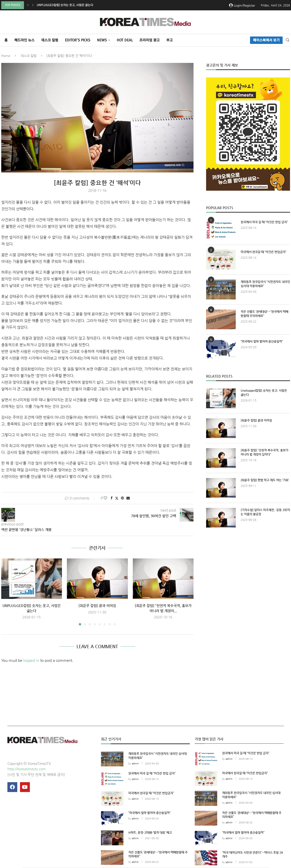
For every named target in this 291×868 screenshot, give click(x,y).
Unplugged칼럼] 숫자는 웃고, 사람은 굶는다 (65, 5)
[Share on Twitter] (117, 498)
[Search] (288, 40)
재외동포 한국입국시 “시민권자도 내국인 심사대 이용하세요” (265, 284)
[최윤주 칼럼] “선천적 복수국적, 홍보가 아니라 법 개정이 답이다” (264, 452)
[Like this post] (105, 498)
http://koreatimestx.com (27, 769)
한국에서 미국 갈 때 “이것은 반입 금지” (264, 222)
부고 (170, 40)
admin (135, 764)
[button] (28, 5)
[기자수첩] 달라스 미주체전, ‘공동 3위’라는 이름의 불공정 (265, 512)
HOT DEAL (125, 40)
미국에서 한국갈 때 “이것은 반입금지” (263, 252)
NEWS (102, 40)
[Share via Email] (128, 498)
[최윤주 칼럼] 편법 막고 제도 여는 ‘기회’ (265, 480)
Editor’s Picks (78, 40)
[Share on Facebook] (112, 498)
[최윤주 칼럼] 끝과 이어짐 (97, 606)
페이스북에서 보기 (266, 40)
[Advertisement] (248, 577)
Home (6, 56)
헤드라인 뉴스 (24, 40)
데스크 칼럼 (50, 40)
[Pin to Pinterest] (122, 498)
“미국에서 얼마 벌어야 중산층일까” (262, 341)
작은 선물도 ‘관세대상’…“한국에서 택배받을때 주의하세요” (264, 314)
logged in (31, 660)
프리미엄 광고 (150, 40)
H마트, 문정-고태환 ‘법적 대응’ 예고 (150, 832)
